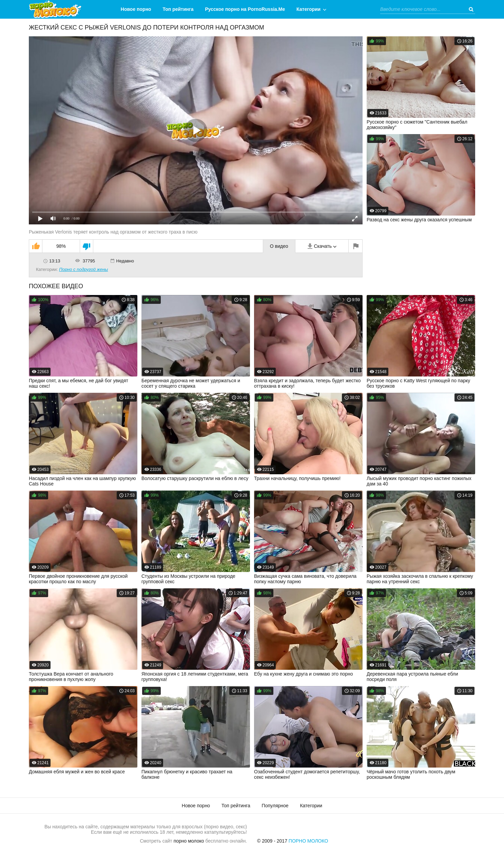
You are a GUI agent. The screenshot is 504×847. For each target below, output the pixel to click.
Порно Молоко (308, 841)
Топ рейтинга (178, 9)
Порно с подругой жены (83, 269)
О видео (279, 246)
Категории (308, 9)
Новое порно (136, 9)
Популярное (275, 806)
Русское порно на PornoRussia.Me (245, 9)
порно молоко (189, 841)
